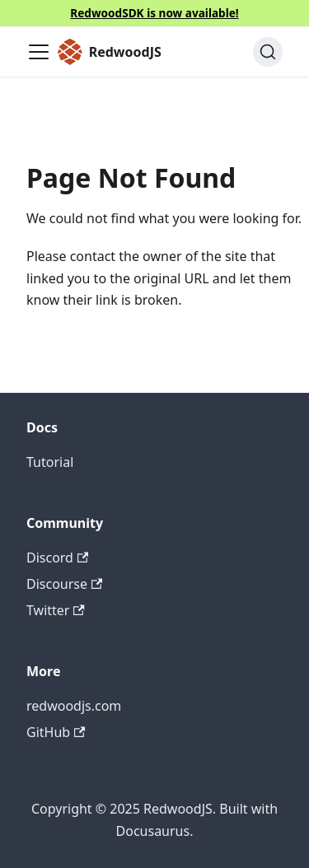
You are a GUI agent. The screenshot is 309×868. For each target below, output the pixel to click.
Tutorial (50, 462)
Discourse (64, 584)
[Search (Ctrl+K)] (268, 52)
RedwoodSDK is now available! (154, 13)
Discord (57, 558)
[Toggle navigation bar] (39, 52)
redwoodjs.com (74, 706)
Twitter (56, 610)
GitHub (56, 732)
